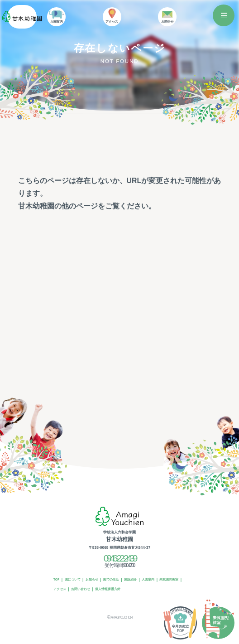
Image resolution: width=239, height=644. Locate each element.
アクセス (89, 589)
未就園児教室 (65, 589)
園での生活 (122, 580)
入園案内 (165, 580)
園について (77, 580)
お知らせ (100, 580)
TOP (58, 580)
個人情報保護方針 (145, 589)
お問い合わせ (114, 589)
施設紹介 (144, 580)
